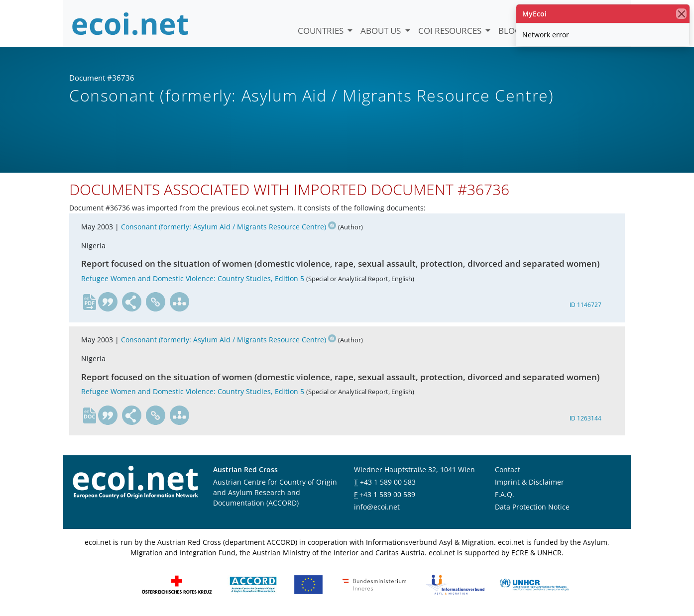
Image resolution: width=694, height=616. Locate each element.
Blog (510, 31)
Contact (508, 469)
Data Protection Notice (532, 507)
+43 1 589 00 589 (387, 494)
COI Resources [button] (451, 31)
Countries (322, 31)
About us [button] (382, 31)
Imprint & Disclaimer (529, 482)
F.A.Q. (505, 494)
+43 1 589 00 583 (388, 482)
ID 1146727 (585, 305)
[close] (681, 14)
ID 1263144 (585, 418)
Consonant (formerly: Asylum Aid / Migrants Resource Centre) (229, 227)
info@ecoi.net (377, 507)
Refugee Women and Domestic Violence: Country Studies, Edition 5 (193, 278)
